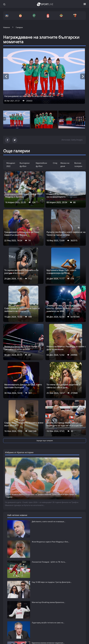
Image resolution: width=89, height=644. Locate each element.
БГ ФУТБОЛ (9, 631)
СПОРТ (60, 631)
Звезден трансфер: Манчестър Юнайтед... (49, 591)
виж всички (12, 598)
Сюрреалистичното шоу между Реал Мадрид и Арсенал (23, 195)
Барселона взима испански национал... (48, 585)
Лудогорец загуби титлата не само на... (48, 580)
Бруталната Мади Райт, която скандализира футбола (61, 272)
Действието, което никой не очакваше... (49, 521)
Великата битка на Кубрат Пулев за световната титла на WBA (22, 348)
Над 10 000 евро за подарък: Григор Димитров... (52, 568)
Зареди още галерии (45, 441)
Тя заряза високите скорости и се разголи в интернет (21, 272)
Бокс (58, 639)
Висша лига (35, 639)
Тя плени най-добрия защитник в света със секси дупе (63, 386)
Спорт (56, 163)
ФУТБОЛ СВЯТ (37, 631)
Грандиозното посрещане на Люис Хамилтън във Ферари (22, 233)
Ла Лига (33, 643)
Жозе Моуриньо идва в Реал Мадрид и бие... (51, 542)
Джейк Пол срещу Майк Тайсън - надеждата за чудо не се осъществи (65, 424)
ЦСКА (6, 643)
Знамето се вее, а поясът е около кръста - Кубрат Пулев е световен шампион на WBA (63, 308)
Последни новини (11, 636)
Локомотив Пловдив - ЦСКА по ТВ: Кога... (49, 562)
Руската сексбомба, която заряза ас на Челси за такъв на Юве (66, 233)
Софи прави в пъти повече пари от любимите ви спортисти (22, 310)
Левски (6, 639)
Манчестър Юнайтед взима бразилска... (48, 574)
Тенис (58, 643)
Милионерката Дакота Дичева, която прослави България (23, 386)
